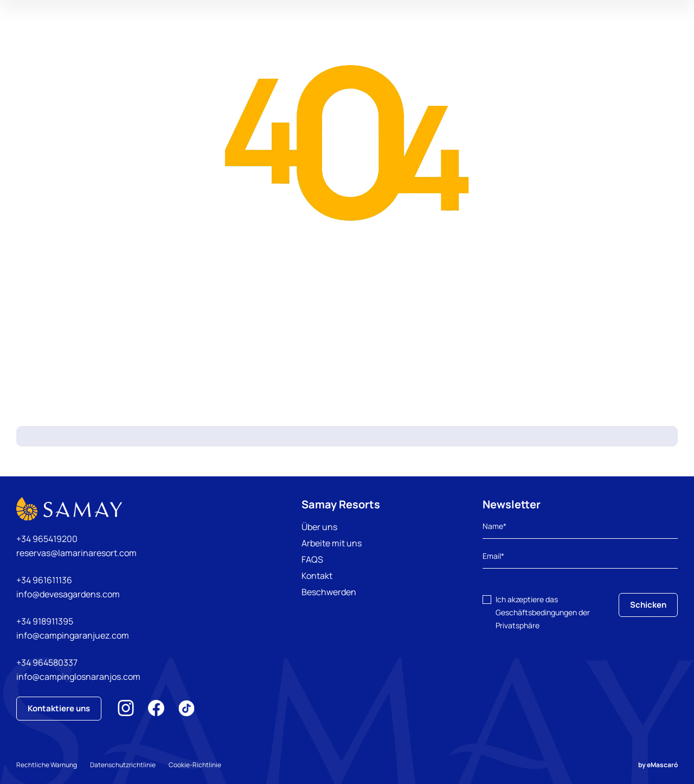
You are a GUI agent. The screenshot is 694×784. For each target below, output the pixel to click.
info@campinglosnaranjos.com (78, 677)
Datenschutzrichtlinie (123, 765)
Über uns (319, 527)
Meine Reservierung (581, 40)
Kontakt (317, 576)
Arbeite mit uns (332, 543)
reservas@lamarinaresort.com (76, 553)
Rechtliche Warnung (47, 765)
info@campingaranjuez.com (73, 635)
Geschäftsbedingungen (536, 612)
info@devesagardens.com (68, 594)
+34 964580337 (47, 662)
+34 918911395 (45, 621)
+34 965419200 (47, 539)
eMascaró (662, 765)
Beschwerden (329, 592)
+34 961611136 (44, 580)
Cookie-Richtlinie (195, 765)
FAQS (312, 559)
